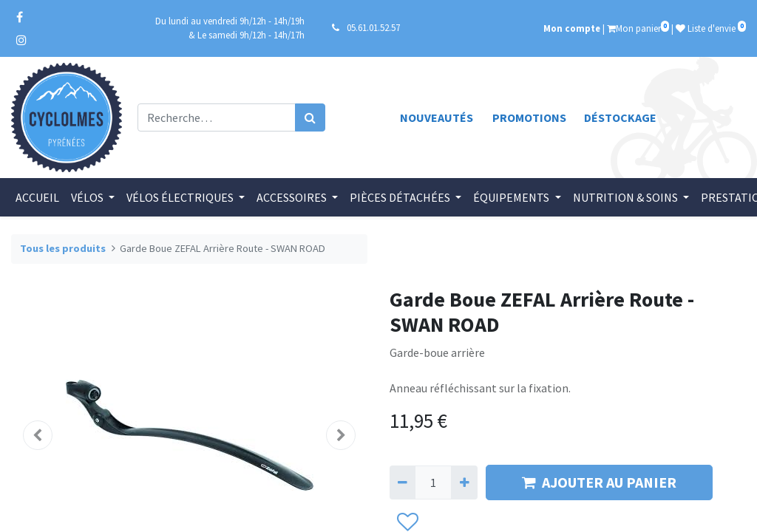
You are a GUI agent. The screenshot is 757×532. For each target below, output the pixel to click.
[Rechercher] (310, 117)
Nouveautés (437, 117)
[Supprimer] (403, 482)
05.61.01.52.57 (373, 27)
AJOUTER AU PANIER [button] (599, 482)
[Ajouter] (464, 482)
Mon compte (572, 28)
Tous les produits (63, 248)
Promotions (529, 117)
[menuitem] (39, 197)
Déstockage (620, 117)
